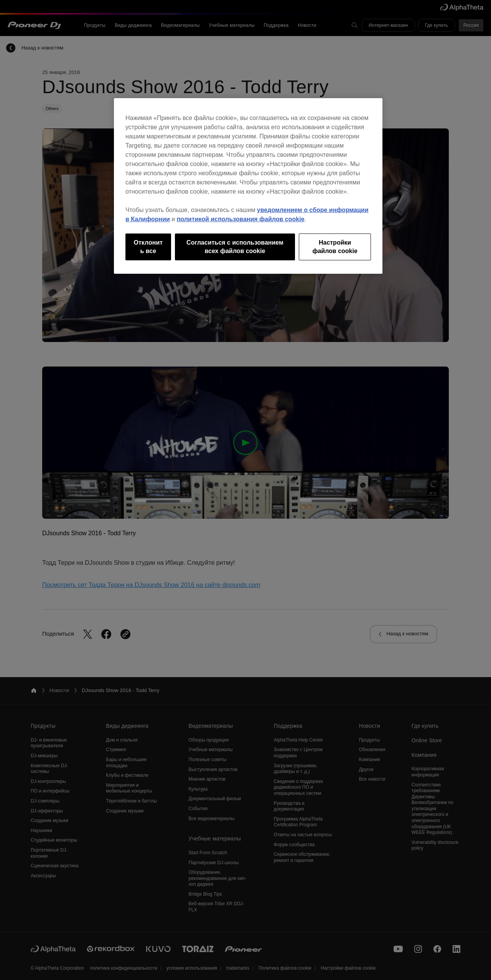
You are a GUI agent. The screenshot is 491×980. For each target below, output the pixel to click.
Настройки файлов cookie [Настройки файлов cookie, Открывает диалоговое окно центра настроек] (335, 247)
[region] (248, 186)
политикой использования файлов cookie (241, 219)
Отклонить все (148, 247)
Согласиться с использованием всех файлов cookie (235, 247)
